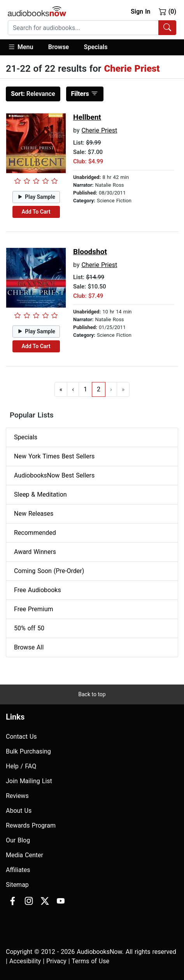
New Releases (34, 514)
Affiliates (18, 870)
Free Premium (33, 609)
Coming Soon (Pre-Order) (49, 571)
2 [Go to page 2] (99, 389)
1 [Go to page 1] (85, 389)
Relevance (33, 94)
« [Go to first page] (61, 389)
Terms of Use (90, 961)
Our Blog (18, 840)
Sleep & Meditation (40, 494)
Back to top (92, 694)
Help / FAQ (21, 766)
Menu (20, 47)
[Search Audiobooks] (167, 28)
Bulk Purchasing (28, 751)
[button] (24, 47)
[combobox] (92, 28)
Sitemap (17, 885)
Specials (96, 47)
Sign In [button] (140, 11)
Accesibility (25, 961)
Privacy (56, 961)
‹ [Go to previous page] (73, 389)
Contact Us (21, 737)
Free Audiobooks (38, 590)
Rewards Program (31, 825)
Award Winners (35, 552)
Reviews (17, 796)
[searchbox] (83, 28)
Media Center (25, 855)
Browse (59, 47)
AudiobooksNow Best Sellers (54, 475)
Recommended (35, 533)
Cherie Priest (99, 130)
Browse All (29, 647)
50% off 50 (29, 628)
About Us (19, 811)
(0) (167, 11)
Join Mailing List (29, 781)
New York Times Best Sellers (54, 456)
